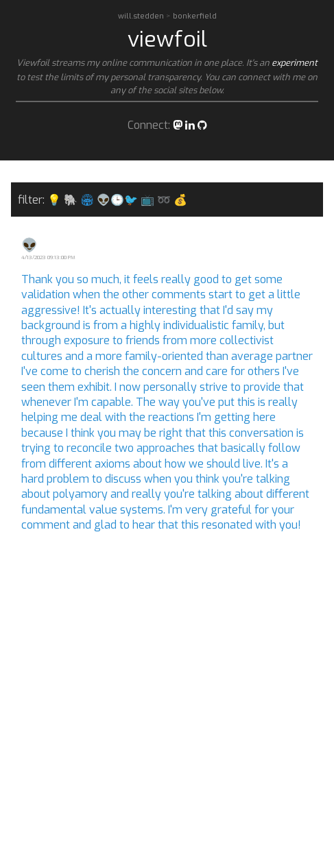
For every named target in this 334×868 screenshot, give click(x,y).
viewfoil (167, 39)
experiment (295, 63)
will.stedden (142, 16)
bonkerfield (195, 16)
